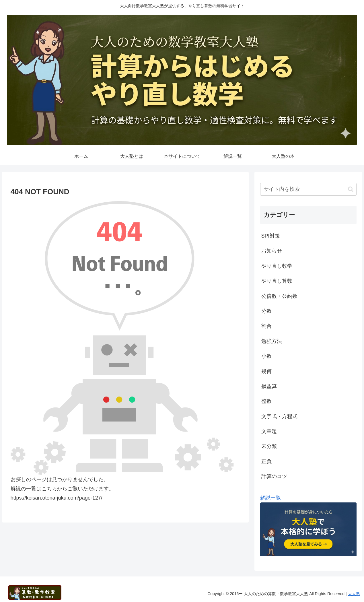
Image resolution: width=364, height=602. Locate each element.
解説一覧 (270, 498)
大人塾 (354, 594)
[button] (351, 189)
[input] (308, 189)
